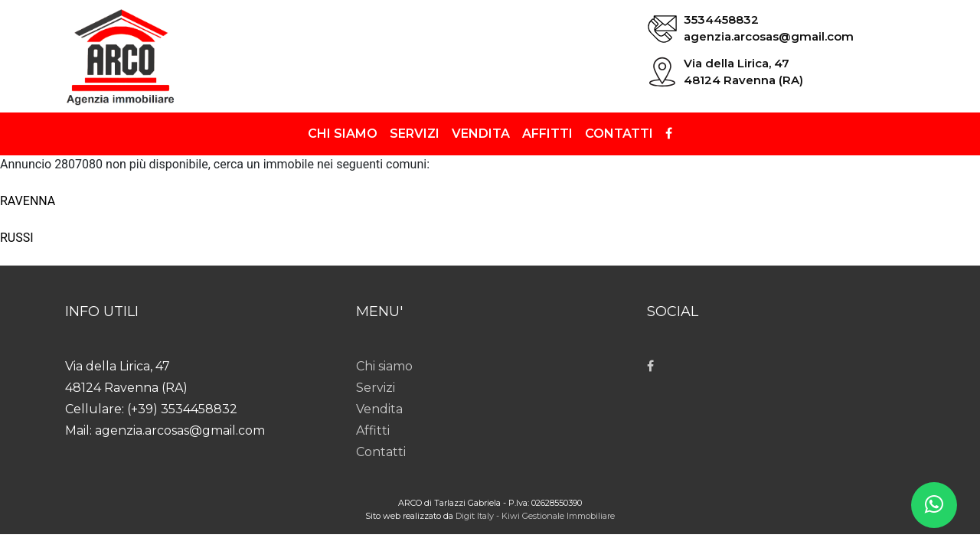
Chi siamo (343, 134)
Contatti (619, 134)
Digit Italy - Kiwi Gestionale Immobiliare (535, 516)
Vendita (481, 134)
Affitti (547, 134)
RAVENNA (28, 201)
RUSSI (17, 238)
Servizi (415, 134)
